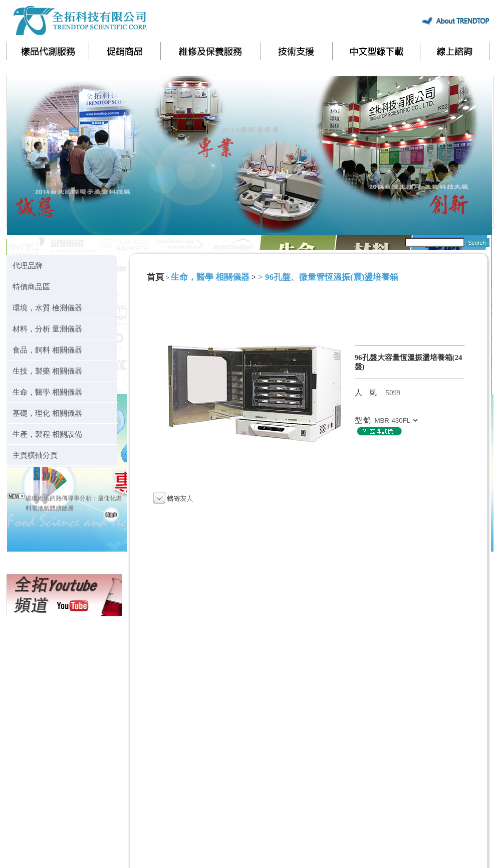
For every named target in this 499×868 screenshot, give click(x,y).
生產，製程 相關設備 (47, 434)
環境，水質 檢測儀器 (47, 308)
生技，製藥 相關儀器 (47, 371)
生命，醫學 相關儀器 (47, 392)
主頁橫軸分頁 (35, 455)
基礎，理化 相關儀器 (47, 413)
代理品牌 (28, 266)
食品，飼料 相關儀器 (47, 350)
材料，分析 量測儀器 (47, 329)
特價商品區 (31, 287)
